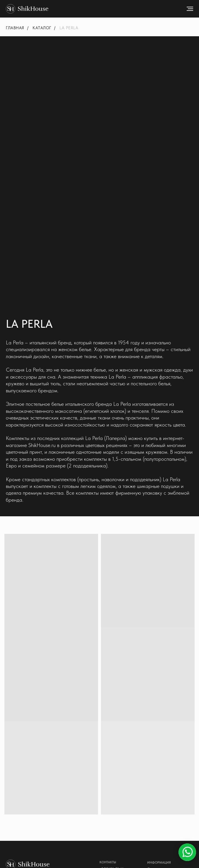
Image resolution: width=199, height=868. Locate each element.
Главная (15, 28)
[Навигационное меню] (190, 9)
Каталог (42, 28)
